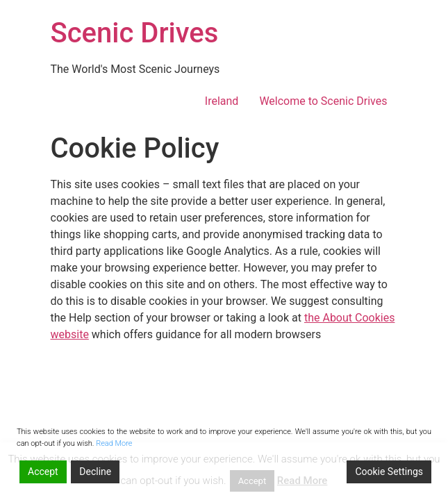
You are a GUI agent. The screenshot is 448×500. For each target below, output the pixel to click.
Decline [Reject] (95, 472)
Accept (43, 472)
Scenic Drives (135, 33)
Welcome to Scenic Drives (323, 101)
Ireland (222, 101)
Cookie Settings (389, 472)
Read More (114, 443)
